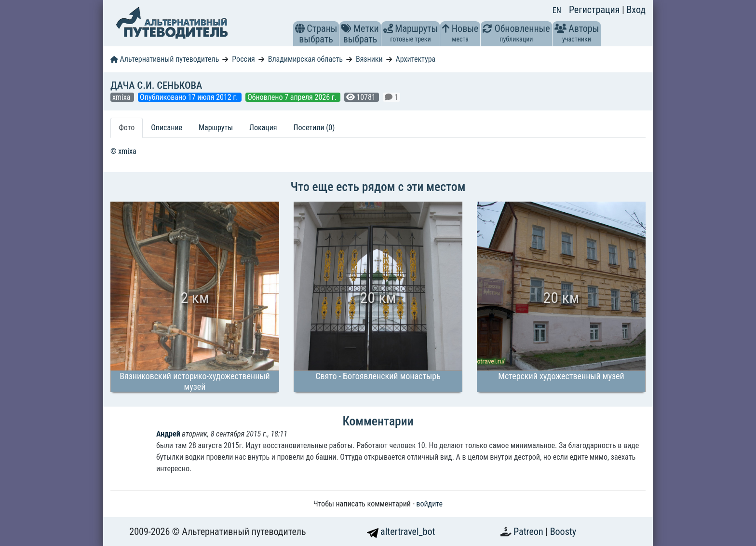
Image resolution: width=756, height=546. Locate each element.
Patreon (529, 532)
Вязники (369, 59)
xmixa (122, 97)
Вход (636, 10)
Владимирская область (305, 59)
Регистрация (595, 10)
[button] (300, 28)
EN (557, 10)
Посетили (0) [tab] (314, 128)
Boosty (563, 532)
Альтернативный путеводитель (165, 59)
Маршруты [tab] (216, 128)
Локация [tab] (263, 128)
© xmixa (123, 151)
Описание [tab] (167, 128)
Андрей (168, 434)
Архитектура (416, 59)
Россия (243, 59)
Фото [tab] (127, 128)
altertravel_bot (401, 532)
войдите (429, 504)
